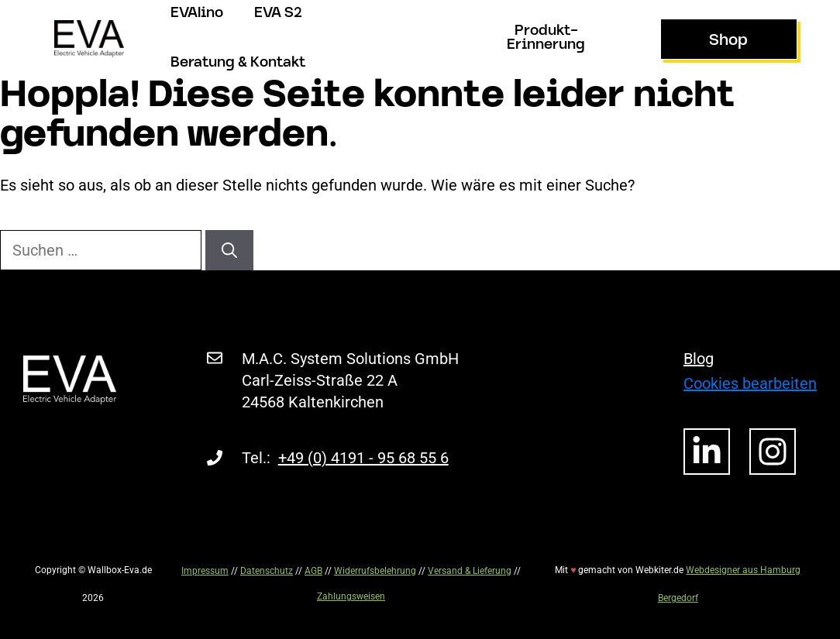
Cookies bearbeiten (750, 383)
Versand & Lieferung (470, 571)
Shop (728, 41)
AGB (313, 571)
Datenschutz (267, 571)
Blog (699, 359)
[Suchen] (229, 250)
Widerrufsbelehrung (375, 571)
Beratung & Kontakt (238, 63)
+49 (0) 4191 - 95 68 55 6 (363, 458)
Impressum (205, 571)
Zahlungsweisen (351, 596)
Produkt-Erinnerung (546, 38)
